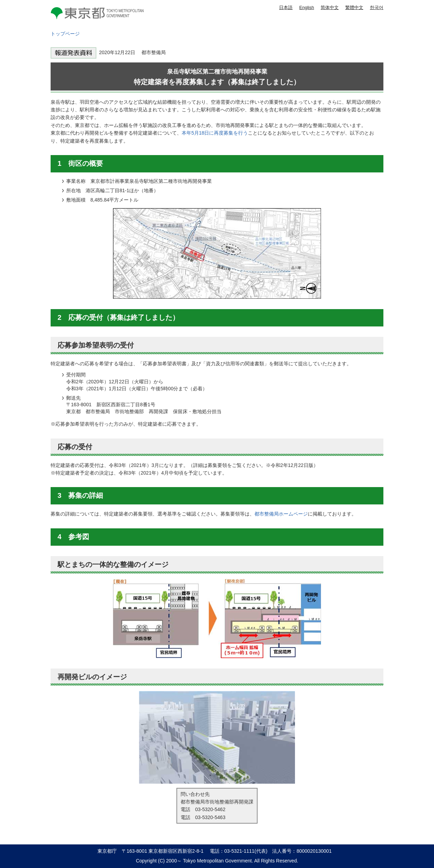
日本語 (286, 7)
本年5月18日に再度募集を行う (215, 133)
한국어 (377, 7)
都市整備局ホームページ (281, 514)
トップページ (65, 34)
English (307, 7)
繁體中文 (354, 7)
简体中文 (330, 7)
